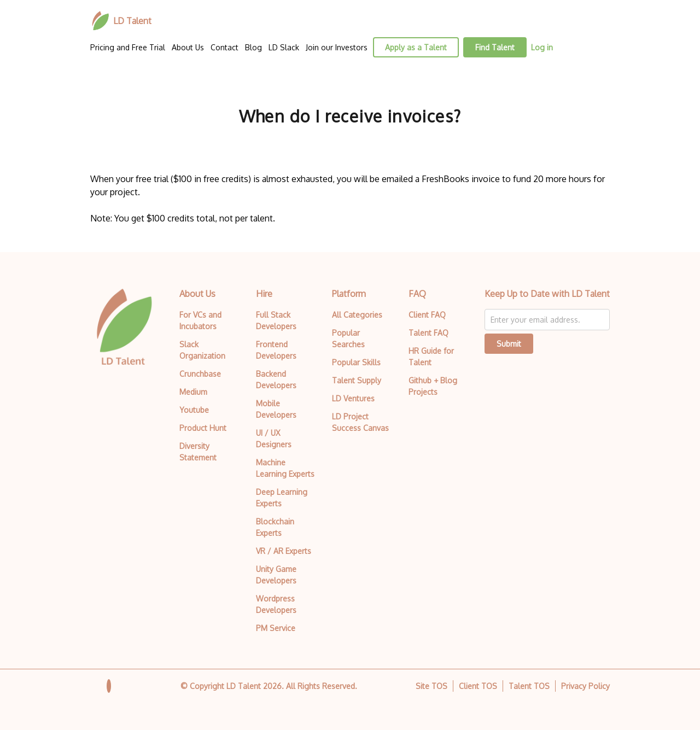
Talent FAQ (428, 333)
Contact (224, 47)
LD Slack (284, 47)
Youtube (194, 410)
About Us (188, 47)
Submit (509, 344)
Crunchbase (200, 374)
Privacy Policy (585, 686)
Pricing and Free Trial (128, 47)
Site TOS (431, 686)
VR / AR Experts (284, 551)
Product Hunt (203, 428)
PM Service (276, 628)
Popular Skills (356, 362)
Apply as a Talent (416, 47)
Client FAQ (427, 315)
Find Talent (495, 47)
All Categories (357, 315)
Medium (193, 392)
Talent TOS (529, 686)
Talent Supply (357, 380)
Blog (253, 47)
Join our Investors (337, 47)
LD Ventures (353, 398)
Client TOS (478, 686)
